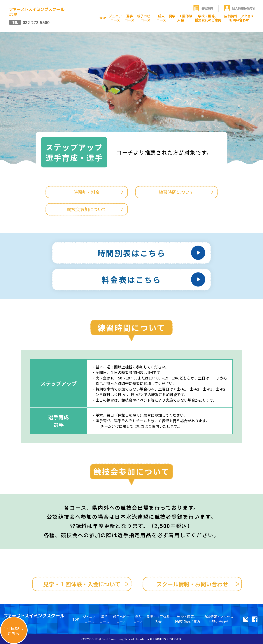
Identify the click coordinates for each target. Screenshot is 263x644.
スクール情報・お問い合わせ (192, 584)
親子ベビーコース (145, 18)
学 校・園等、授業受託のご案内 (187, 619)
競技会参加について (87, 209)
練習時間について (176, 192)
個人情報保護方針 (244, 8)
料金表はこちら (131, 280)
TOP (102, 18)
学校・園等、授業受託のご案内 (208, 18)
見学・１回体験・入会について (82, 584)
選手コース (129, 18)
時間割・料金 (87, 192)
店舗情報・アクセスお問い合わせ (239, 18)
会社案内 (207, 8)
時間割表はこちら (131, 253)
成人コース (161, 18)
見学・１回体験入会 (180, 18)
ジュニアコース (115, 18)
